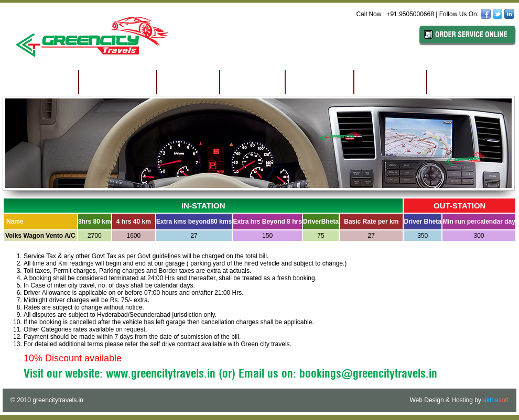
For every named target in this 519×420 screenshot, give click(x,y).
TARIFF (320, 82)
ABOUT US (118, 82)
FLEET (252, 82)
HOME (41, 82)
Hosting (462, 400)
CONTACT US (469, 82)
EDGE (188, 82)
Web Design (426, 400)
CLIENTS (390, 82)
